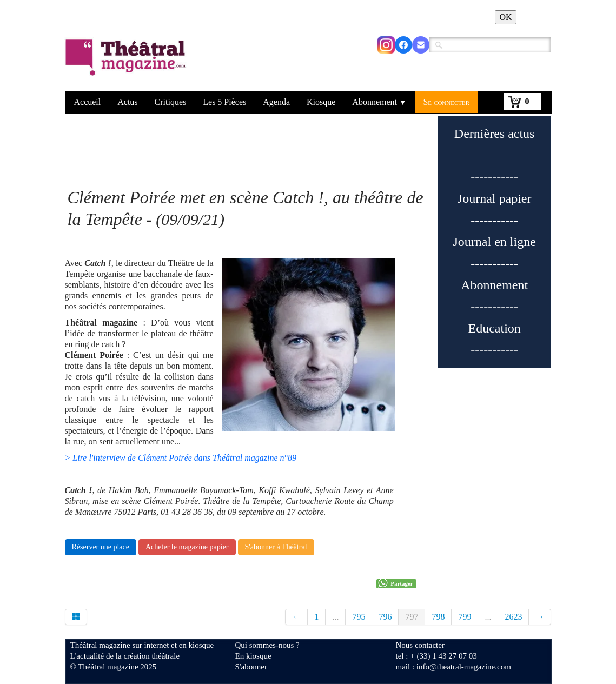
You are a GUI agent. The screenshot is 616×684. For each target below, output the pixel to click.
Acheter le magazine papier (187, 547)
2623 (513, 617)
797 (412, 617)
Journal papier (495, 198)
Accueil (88, 102)
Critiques (171, 102)
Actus (127, 102)
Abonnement (379, 102)
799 (465, 617)
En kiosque (253, 656)
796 (385, 617)
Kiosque (321, 102)
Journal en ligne (495, 242)
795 (359, 617)
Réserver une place (101, 547)
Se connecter (446, 102)
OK (505, 17)
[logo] (127, 64)
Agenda (276, 102)
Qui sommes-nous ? (267, 645)
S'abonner (251, 667)
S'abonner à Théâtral (276, 547)
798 (438, 617)
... (335, 617)
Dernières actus (495, 134)
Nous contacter (420, 645)
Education (495, 328)
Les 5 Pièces (224, 102)
